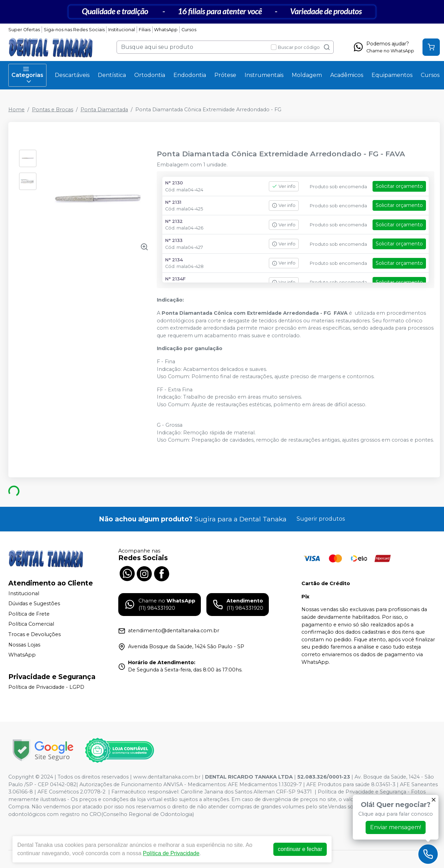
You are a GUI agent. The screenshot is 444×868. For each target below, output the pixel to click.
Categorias (27, 75)
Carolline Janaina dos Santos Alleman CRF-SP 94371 (246, 792)
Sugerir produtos (321, 519)
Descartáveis (72, 75)
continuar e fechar (300, 849)
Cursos (189, 30)
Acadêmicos (347, 75)
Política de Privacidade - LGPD (46, 687)
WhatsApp (166, 30)
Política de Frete (29, 614)
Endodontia (190, 75)
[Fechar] (434, 800)
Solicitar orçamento (399, 186)
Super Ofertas (24, 30)
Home (16, 110)
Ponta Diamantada (104, 110)
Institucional (122, 30)
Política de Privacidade (171, 853)
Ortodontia (150, 75)
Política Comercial (31, 624)
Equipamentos (392, 75)
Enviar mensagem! (396, 827)
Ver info (284, 186)
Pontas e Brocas (53, 110)
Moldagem (307, 75)
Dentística (112, 75)
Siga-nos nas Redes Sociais (74, 30)
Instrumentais (264, 75)
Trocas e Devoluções (35, 634)
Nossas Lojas (24, 645)
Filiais (145, 30)
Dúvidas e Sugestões (34, 604)
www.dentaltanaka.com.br (167, 777)
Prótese (225, 75)
